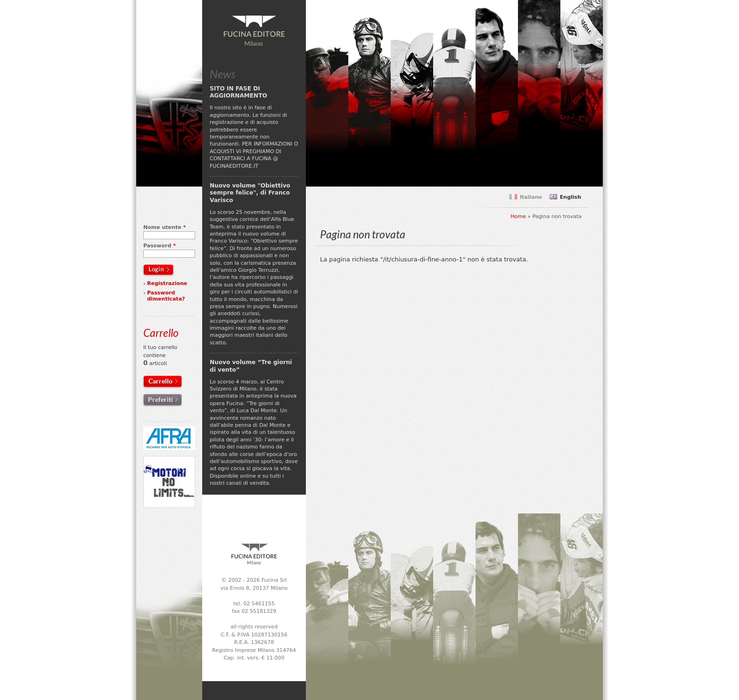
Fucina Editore (254, 31)
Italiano (531, 197)
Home (518, 216)
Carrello (160, 381)
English (571, 197)
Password (160, 246)
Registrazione (167, 283)
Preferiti (160, 399)
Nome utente (164, 227)
